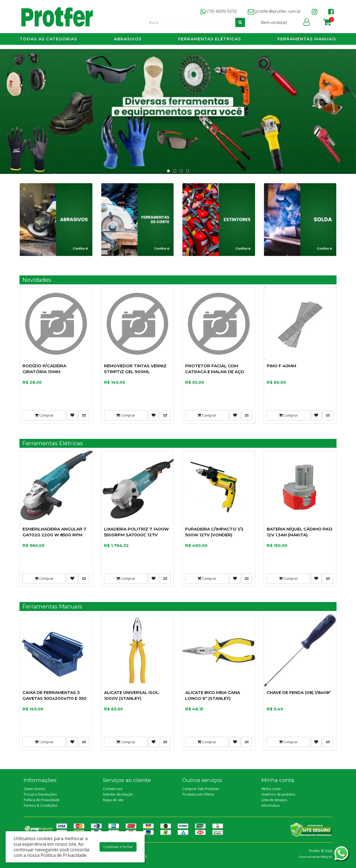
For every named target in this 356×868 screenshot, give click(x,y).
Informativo (271, 805)
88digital (327, 857)
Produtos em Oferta (198, 794)
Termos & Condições (40, 805)
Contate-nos (113, 789)
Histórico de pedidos (278, 794)
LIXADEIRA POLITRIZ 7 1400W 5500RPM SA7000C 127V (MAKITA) (136, 535)
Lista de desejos (274, 800)
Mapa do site (113, 800)
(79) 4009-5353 (219, 11)
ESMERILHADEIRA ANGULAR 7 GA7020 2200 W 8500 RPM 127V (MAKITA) (54, 535)
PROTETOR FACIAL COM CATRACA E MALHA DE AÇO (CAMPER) (215, 372)
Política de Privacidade (42, 800)
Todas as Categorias (49, 39)
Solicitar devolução (118, 794)
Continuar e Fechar (118, 847)
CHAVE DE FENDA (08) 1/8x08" (299, 692)
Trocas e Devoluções (40, 794)
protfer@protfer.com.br (274, 11)
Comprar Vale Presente (201, 789)
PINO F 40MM (281, 366)
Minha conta (271, 789)
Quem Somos (34, 789)
